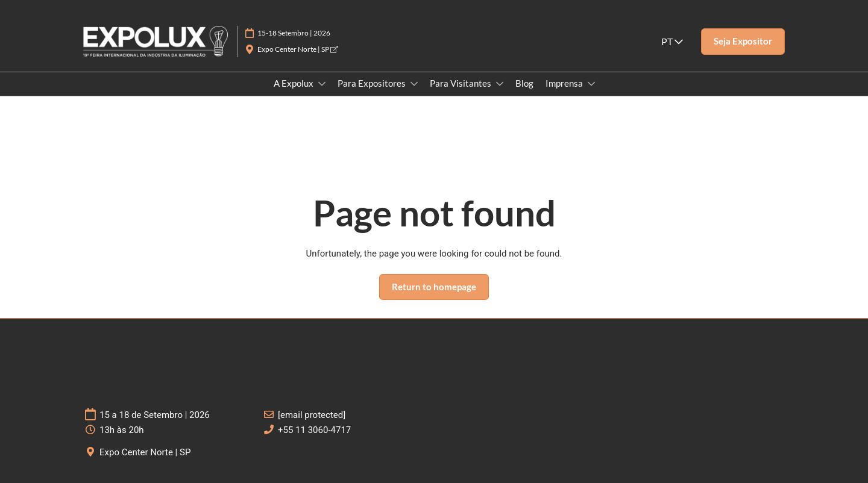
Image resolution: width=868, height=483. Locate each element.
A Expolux (294, 83)
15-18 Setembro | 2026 (294, 33)
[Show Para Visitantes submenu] (500, 84)
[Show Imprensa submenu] (591, 84)
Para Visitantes (461, 83)
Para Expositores (373, 83)
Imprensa (565, 83)
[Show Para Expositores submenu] (414, 84)
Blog (524, 83)
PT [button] (672, 41)
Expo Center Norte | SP (297, 49)
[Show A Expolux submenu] (322, 84)
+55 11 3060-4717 (314, 430)
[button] (743, 42)
